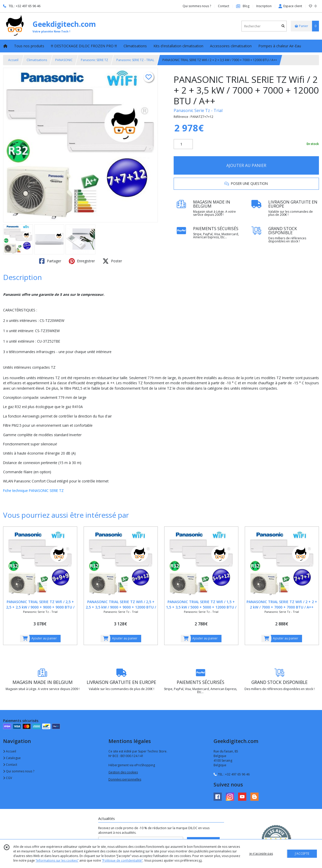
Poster (112, 261)
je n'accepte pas (261, 854)
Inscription (264, 6)
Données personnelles (125, 779)
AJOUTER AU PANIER (246, 165)
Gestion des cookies (123, 772)
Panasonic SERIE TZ (95, 60)
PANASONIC (64, 60)
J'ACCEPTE (302, 854)
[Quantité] (183, 144)
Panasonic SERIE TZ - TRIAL (135, 60)
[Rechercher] (283, 26)
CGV (8, 778)
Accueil (13, 60)
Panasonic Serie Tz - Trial (198, 110)
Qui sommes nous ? (19, 771)
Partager (50, 261)
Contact (224, 6)
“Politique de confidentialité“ (122, 860)
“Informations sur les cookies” (57, 860)
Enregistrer (82, 261)
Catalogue (12, 758)
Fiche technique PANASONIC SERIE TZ (34, 491)
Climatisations (37, 60)
